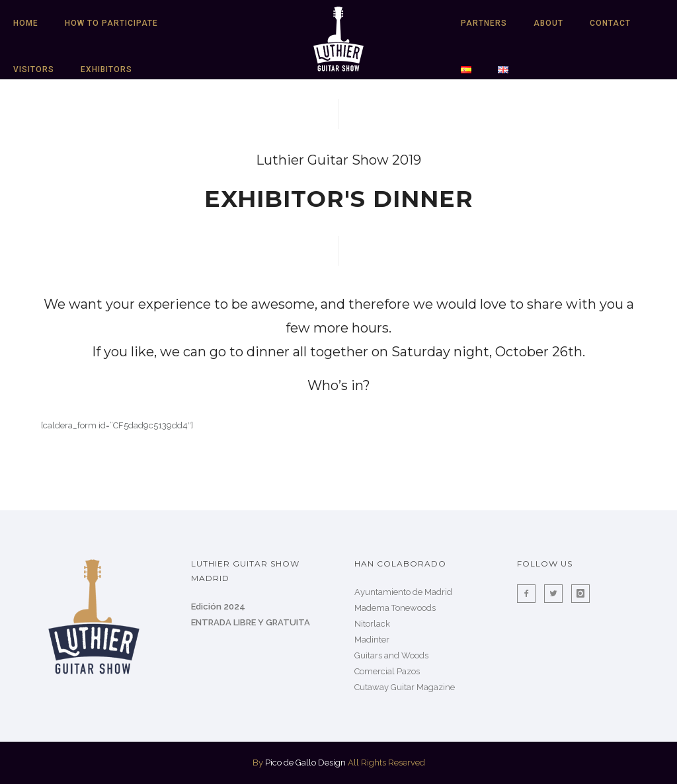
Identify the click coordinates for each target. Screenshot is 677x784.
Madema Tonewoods (395, 608)
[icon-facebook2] (530, 594)
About (548, 23)
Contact (610, 23)
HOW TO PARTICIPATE (111, 23)
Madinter (372, 640)
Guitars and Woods (391, 655)
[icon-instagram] (580, 594)
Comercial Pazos (387, 671)
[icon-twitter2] (557, 594)
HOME (26, 23)
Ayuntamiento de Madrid (403, 592)
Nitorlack (372, 624)
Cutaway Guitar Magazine (405, 687)
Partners (484, 23)
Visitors (34, 69)
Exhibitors (106, 69)
